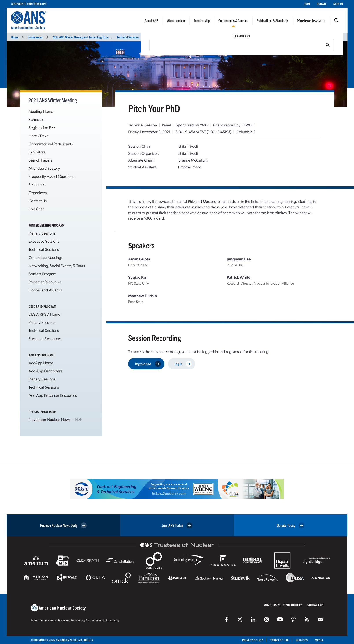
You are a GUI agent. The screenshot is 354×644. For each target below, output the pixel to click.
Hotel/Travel (39, 136)
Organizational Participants (51, 144)
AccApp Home (41, 363)
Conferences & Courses (233, 20)
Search (336, 20)
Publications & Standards (273, 20)
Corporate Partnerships (29, 4)
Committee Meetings (46, 257)
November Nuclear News (50, 419)
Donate (322, 4)
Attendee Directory (44, 168)
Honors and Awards (45, 290)
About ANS (152, 20)
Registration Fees (42, 127)
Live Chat (36, 209)
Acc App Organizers (45, 371)
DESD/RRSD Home (44, 314)
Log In (183, 364)
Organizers (38, 192)
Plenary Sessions (42, 233)
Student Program (42, 274)
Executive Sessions (44, 241)
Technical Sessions (128, 37)
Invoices (302, 640)
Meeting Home (41, 111)
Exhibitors (37, 152)
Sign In (338, 4)
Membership (202, 20)
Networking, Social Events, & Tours (57, 265)
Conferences (35, 37)
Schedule (36, 119)
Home (15, 37)
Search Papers (40, 160)
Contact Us (38, 201)
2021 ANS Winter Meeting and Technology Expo (81, 37)
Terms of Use (280, 640)
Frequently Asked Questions (51, 176)
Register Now (148, 364)
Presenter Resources (45, 282)
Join (307, 4)
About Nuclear (176, 20)
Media (319, 640)
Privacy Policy (253, 640)
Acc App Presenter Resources (53, 395)
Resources (37, 184)
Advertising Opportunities (283, 605)
